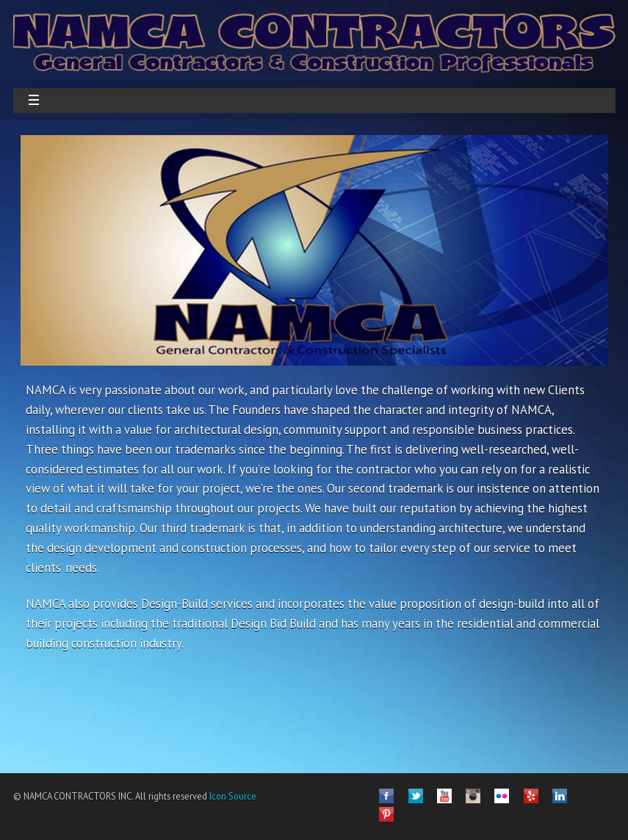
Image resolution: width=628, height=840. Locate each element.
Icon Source (232, 796)
